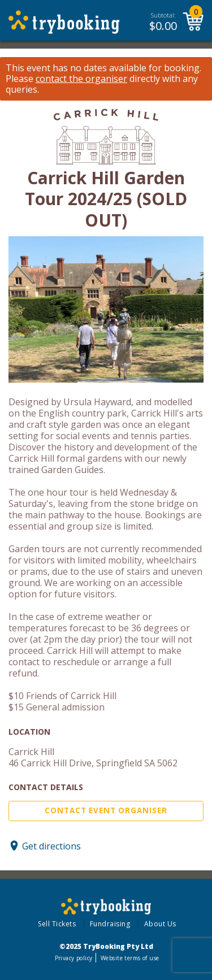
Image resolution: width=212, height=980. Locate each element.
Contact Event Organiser (106, 810)
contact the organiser (81, 79)
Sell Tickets (57, 924)
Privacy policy (74, 958)
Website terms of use (130, 958)
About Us (160, 924)
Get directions (51, 845)
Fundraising (110, 924)
